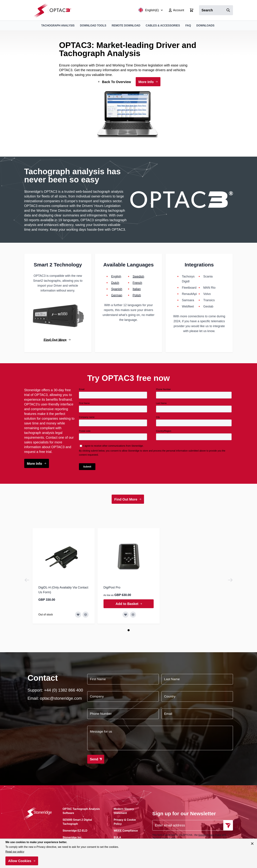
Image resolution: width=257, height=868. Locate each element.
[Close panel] (252, 844)
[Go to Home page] (54, 10)
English (116, 276)
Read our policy (15, 852)
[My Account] (176, 10)
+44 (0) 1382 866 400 (64, 690)
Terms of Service (161, 838)
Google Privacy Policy (210, 835)
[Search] (228, 10)
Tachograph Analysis (58, 26)
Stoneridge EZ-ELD (75, 831)
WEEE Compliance (126, 831)
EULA (117, 837)
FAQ (188, 26)
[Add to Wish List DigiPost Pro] (126, 615)
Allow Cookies (20, 861)
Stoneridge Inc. (73, 837)
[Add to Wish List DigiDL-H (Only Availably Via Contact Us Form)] (78, 615)
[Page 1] (129, 630)
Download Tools (93, 26)
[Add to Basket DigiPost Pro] (129, 604)
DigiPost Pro (112, 587)
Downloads (205, 26)
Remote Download (126, 26)
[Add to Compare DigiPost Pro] (133, 615)
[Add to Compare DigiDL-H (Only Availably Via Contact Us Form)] (86, 615)
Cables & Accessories (163, 26)
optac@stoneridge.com (61, 698)
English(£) (151, 10)
